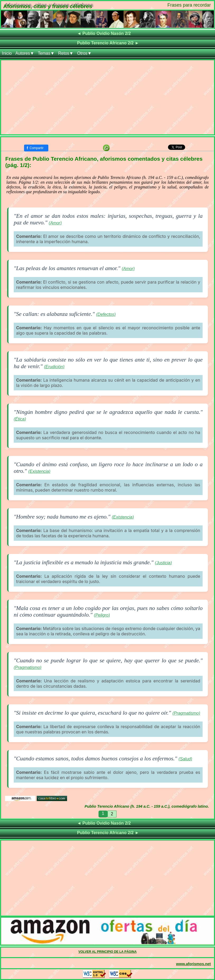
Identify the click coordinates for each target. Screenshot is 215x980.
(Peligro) (102, 615)
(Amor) (55, 223)
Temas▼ (46, 53)
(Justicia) (163, 563)
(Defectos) (106, 314)
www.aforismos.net (193, 964)
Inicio (7, 53)
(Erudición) (54, 367)
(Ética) (20, 419)
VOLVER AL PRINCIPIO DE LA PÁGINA (108, 952)
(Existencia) (39, 471)
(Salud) (185, 759)
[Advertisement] (107, 97)
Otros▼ (84, 53)
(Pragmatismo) (28, 667)
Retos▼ (66, 53)
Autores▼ (25, 53)
